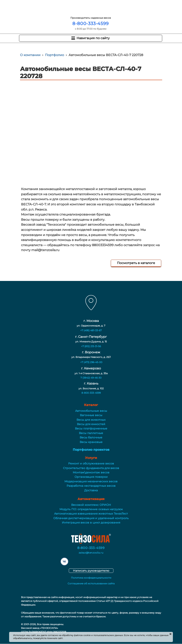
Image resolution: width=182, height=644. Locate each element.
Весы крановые (91, 442)
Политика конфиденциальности (91, 578)
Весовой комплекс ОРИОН (91, 505)
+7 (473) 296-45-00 (91, 362)
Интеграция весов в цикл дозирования (91, 523)
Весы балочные (91, 437)
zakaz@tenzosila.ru (91, 553)
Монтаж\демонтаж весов (91, 472)
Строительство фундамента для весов (91, 468)
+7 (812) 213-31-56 (91, 346)
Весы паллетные (91, 433)
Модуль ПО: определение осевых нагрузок (91, 509)
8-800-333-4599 (90, 24)
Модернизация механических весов (91, 481)
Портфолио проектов (91, 450)
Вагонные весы (91, 415)
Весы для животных (91, 420)
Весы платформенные (91, 428)
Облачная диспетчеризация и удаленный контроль (91, 518)
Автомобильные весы (91, 411)
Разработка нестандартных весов (91, 486)
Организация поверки (91, 477)
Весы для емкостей (91, 424)
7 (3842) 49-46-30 (91, 378)
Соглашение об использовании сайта (91, 583)
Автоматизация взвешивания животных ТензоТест (91, 514)
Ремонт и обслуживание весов (91, 463)
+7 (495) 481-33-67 (91, 330)
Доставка (91, 490)
